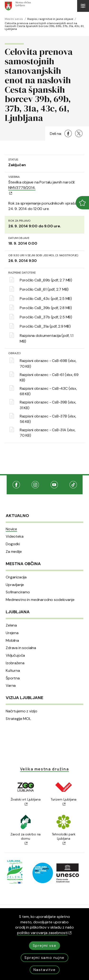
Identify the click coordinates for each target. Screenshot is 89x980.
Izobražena (15, 663)
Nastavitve (45, 970)
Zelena (11, 625)
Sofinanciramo (18, 592)
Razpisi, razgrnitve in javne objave (50, 19)
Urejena (12, 633)
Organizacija (16, 577)
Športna (13, 678)
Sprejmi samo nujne (44, 958)
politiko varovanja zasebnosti (44, 933)
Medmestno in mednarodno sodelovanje (40, 600)
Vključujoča (15, 655)
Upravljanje (15, 585)
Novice (11, 529)
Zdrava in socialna (21, 648)
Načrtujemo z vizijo (21, 711)
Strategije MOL (18, 719)
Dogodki (13, 544)
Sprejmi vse (45, 946)
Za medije (14, 552)
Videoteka (15, 536)
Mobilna (12, 641)
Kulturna (13, 671)
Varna (11, 686)
